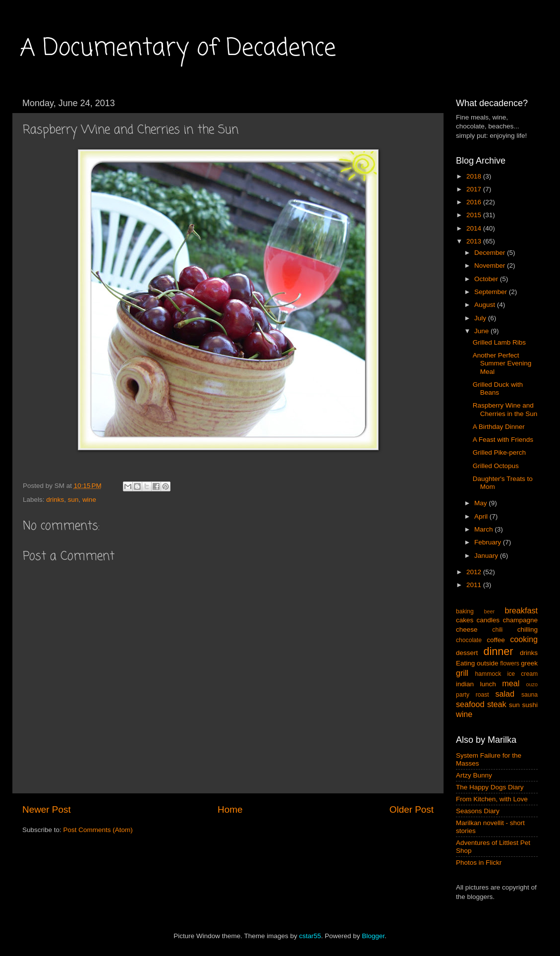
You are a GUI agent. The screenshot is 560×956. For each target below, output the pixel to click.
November (491, 266)
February (489, 542)
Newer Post (47, 809)
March (484, 529)
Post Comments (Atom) (98, 830)
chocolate (469, 640)
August (486, 305)
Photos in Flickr (479, 863)
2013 (475, 241)
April (482, 516)
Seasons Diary (478, 811)
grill (462, 673)
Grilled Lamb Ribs (499, 342)
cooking (524, 639)
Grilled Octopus (496, 466)
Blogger (373, 936)
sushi (530, 705)
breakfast (521, 610)
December (491, 253)
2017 (475, 189)
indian (465, 684)
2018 (475, 176)
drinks (55, 500)
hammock (488, 674)
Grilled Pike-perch (499, 452)
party (463, 695)
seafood (470, 704)
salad (505, 694)
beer (489, 611)
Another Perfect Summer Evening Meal (502, 363)
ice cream (523, 674)
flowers (509, 663)
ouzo (532, 684)
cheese (467, 629)
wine (89, 500)
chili (497, 630)
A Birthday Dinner (499, 427)
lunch (488, 684)
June (482, 331)
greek (529, 663)
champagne (520, 620)
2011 (475, 585)
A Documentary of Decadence (178, 49)
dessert (467, 653)
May (481, 503)
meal (511, 683)
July (481, 318)
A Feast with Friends (503, 440)
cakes (465, 620)
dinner (499, 651)
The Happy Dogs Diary (490, 787)
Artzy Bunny (474, 775)
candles (488, 620)
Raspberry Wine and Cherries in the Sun (505, 409)
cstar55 (310, 936)
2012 (475, 572)
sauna (530, 695)
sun (73, 500)
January (487, 556)
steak (497, 704)
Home (230, 809)
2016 (475, 202)
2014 (475, 228)
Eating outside (477, 663)
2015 (475, 215)
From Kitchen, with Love (492, 799)
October (487, 279)
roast (482, 695)
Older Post (412, 809)
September (492, 292)
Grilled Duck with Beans (498, 388)
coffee (496, 640)
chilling (528, 629)
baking (465, 611)
